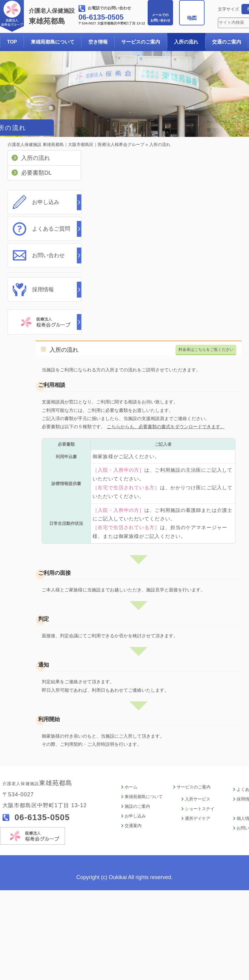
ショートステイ (200, 809)
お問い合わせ (160, 18)
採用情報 (43, 289)
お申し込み (46, 202)
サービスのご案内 (141, 42)
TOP (12, 42)
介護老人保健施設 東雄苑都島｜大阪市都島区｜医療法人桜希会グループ (76, 144)
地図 (192, 18)
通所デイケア (198, 818)
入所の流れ (186, 42)
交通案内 (133, 826)
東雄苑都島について (53, 42)
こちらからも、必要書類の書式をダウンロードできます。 (166, 427)
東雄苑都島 (53, 16)
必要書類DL (36, 173)
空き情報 (98, 42)
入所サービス (198, 799)
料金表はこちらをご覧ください (206, 349)
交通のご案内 (227, 42)
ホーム (131, 787)
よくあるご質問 (51, 229)
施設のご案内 (137, 806)
